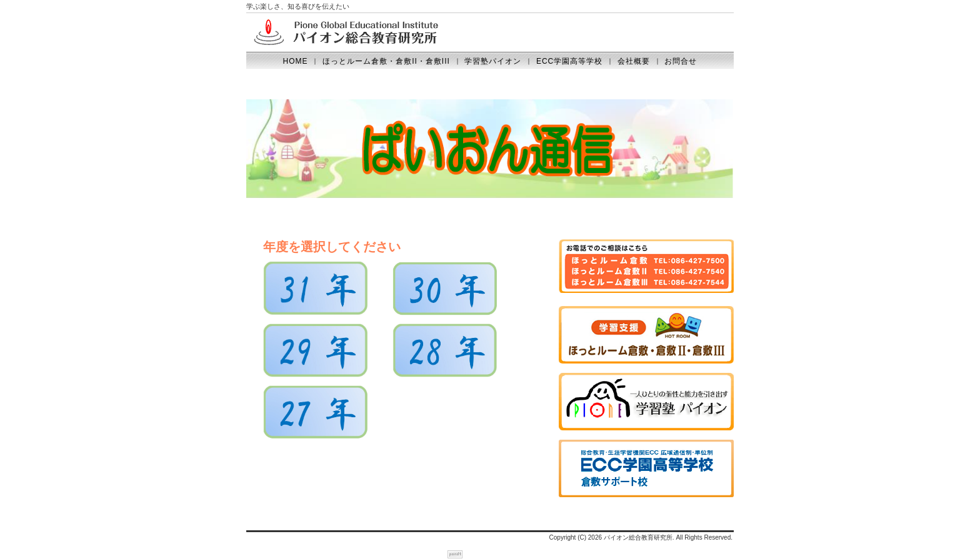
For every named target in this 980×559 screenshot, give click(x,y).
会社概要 (634, 61)
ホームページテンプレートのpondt (455, 554)
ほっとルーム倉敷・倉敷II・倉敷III (386, 61)
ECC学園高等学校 (569, 61)
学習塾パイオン (493, 61)
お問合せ (681, 61)
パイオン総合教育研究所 (638, 537)
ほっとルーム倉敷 (658, 339)
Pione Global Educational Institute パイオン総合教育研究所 (346, 32)
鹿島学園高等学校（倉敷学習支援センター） (658, 472)
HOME (296, 61)
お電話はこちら (658, 272)
